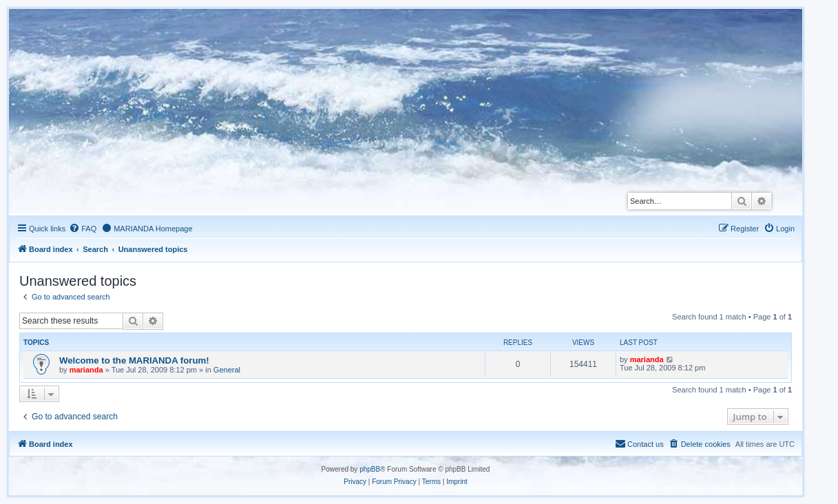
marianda (86, 370)
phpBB (370, 469)
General (227, 370)
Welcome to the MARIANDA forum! (134, 360)
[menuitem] (83, 229)
